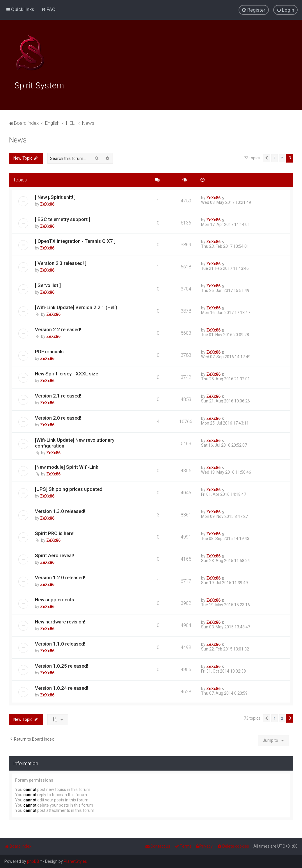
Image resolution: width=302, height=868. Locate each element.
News (18, 139)
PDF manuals (49, 351)
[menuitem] (48, 9)
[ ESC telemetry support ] (63, 218)
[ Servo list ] (48, 284)
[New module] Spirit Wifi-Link (67, 466)
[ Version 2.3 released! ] (61, 262)
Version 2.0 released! (58, 417)
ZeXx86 (47, 203)
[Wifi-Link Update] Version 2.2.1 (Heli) (76, 306)
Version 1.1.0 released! (60, 643)
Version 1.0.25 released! (62, 665)
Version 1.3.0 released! (60, 510)
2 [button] (282, 157)
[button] (267, 157)
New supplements (55, 599)
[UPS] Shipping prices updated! (69, 488)
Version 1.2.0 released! (60, 577)
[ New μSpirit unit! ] (55, 196)
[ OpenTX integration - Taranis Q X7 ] (75, 240)
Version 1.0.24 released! (62, 687)
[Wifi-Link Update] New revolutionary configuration (75, 442)
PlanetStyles (75, 861)
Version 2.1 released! (58, 395)
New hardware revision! (60, 621)
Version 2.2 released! (58, 329)
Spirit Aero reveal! (54, 555)
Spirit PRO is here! (55, 532)
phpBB (33, 861)
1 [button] (275, 157)
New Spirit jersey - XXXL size (66, 373)
